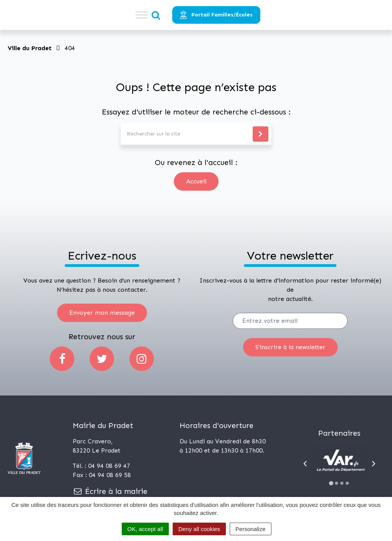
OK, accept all (145, 529)
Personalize (250, 529)
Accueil (196, 181)
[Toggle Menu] (142, 15)
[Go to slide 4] (347, 483)
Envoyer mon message (102, 313)
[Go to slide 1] (331, 483)
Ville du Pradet (30, 48)
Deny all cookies (199, 529)
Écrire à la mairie (110, 491)
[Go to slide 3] (342, 483)
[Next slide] (374, 464)
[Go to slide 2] (336, 483)
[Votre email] (290, 321)
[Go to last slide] (305, 464)
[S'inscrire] (290, 347)
